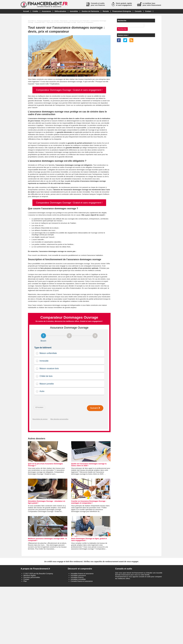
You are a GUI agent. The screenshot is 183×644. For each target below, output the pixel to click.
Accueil (26, 11)
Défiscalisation (60, 11)
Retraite (106, 11)
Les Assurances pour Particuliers (79, 21)
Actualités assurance (78, 575)
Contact (148, 11)
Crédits (35, 11)
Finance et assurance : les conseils (48, 21)
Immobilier (74, 11)
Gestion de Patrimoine (90, 11)
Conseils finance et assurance (82, 581)
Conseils (138, 11)
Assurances (46, 11)
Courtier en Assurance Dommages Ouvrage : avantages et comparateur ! (89, 502)
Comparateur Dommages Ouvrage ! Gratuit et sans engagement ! (69, 90)
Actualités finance (77, 577)
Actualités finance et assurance (82, 574)
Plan (25, 581)
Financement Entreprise (122, 11)
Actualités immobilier (78, 579)
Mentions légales (30, 575)
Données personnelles (32, 577)
